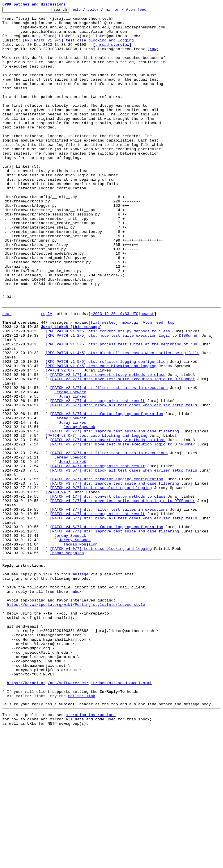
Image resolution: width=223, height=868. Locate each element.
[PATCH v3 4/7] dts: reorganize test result (98, 556)
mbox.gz (130, 384)
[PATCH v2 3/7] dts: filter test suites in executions (109, 462)
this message (75, 684)
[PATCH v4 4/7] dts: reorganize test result (98, 614)
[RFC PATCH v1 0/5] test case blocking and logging (78, 47)
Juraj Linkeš (73, 473)
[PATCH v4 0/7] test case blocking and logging (101, 655)
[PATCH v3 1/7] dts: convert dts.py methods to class (108, 525)
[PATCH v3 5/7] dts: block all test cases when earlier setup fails (124, 561)
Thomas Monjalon (81, 650)
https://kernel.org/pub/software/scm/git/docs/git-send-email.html (79, 815)
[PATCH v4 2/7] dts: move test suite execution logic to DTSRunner (122, 598)
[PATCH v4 (55, 588)
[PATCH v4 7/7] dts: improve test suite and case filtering (115, 635)
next (7, 374)
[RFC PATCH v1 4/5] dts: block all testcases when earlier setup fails (122, 421)
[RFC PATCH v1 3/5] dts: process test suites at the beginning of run (121, 410)
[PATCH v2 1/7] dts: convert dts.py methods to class (108, 447)
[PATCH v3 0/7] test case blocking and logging (96, 520)
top (171, 384)
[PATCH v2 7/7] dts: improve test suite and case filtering (115, 514)
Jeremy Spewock (70, 467)
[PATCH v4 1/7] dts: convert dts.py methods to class (108, 593)
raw (153, 57)
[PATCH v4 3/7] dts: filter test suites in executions (109, 608)
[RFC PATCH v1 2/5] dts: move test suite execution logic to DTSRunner (122, 400)
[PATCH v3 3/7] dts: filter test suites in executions (109, 541)
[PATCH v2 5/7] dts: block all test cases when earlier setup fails (124, 483)
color (102, 11)
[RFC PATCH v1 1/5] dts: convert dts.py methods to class (108, 394)
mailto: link (82, 831)
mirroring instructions (91, 851)
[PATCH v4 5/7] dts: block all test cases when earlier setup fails (124, 619)
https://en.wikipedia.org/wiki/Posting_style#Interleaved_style (76, 721)
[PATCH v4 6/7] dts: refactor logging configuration (107, 629)
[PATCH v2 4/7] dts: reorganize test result (98, 478)
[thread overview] (112, 52)
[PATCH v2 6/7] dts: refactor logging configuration (107, 494)
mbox (77, 705)
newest (147, 374)
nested (109, 384)
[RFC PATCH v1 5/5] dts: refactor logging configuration (106, 431)
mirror (122, 11)
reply (47, 374)
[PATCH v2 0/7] (61, 441)
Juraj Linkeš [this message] (72, 389)
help (85, 11)
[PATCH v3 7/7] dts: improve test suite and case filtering (115, 577)
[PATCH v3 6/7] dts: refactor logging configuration (107, 572)
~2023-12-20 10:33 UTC (114, 374)
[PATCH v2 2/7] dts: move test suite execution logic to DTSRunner (122, 452)
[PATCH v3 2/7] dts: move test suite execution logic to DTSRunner (122, 530)
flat (95, 384)
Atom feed (145, 11)
